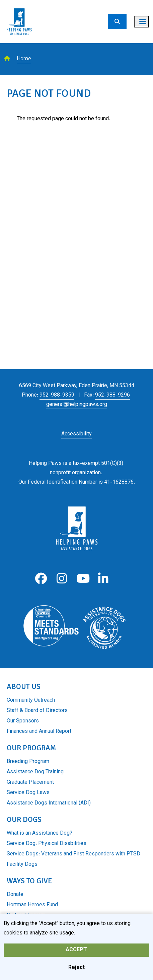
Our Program (31, 748)
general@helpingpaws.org (77, 405)
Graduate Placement (30, 783)
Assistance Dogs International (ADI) (49, 803)
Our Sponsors (23, 721)
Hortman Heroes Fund (32, 905)
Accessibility (76, 434)
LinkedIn (103, 579)
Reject (76, 971)
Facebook (41, 579)
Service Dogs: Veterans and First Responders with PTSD (73, 854)
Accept (76, 953)
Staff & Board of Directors (37, 711)
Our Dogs (24, 819)
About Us (24, 686)
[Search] (117, 21)
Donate (15, 895)
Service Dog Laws (28, 793)
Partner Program (26, 916)
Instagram (62, 579)
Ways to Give (29, 881)
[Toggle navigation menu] (142, 22)
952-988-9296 (112, 395)
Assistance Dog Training (35, 772)
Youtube (83, 579)
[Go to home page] (19, 4)
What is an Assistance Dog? (40, 833)
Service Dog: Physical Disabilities (47, 844)
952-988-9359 (57, 395)
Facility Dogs (22, 865)
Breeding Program (28, 762)
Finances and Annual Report (39, 732)
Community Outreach (31, 701)
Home (24, 59)
